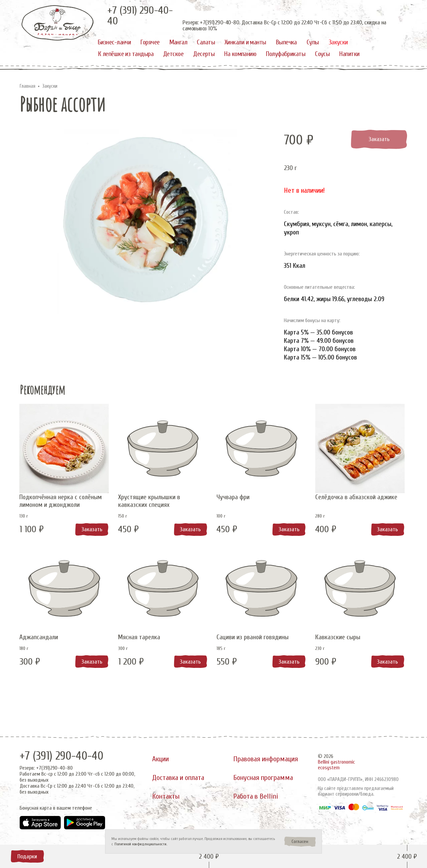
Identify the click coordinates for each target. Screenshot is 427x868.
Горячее (150, 42)
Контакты (166, 797)
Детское (173, 54)
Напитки (349, 54)
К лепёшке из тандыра (126, 54)
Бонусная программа (263, 778)
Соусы (322, 54)
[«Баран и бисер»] (58, 23)
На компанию (240, 54)
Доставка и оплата (178, 778)
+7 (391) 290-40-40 (62, 756)
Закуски (338, 42)
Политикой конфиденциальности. (141, 844)
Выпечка (286, 42)
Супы (313, 42)
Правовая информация (266, 759)
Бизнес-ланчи (114, 42)
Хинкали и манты (245, 42)
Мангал (178, 42)
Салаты (206, 42)
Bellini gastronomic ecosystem (336, 765)
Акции (161, 759)
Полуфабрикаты (286, 54)
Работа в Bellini (256, 797)
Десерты (204, 54)
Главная (28, 86)
